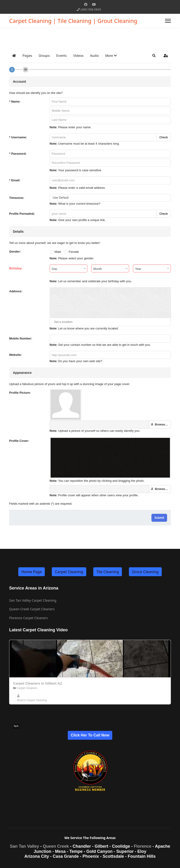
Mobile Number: (21, 338)
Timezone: (17, 198)
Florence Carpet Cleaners (28, 618)
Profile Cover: (19, 441)
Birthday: (16, 268)
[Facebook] (86, 4)
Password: (18, 154)
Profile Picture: (20, 393)
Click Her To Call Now (90, 735)
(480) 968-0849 (91, 9)
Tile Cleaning (108, 572)
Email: (15, 180)
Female (74, 252)
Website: (15, 355)
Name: (15, 102)
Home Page (32, 572)
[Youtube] (94, 4)
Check (164, 137)
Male (58, 252)
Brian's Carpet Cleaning (32, 700)
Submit (159, 518)
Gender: (15, 252)
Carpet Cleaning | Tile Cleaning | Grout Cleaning (73, 21)
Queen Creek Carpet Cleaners (32, 609)
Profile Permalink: (22, 214)
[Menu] (168, 21)
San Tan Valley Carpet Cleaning (33, 600)
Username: (18, 137)
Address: (16, 291)
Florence (143, 846)
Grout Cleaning (145, 572)
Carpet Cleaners (25, 688)
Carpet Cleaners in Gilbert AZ (38, 683)
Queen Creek (56, 846)
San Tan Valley (24, 846)
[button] (111, 56)
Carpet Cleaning (69, 572)
